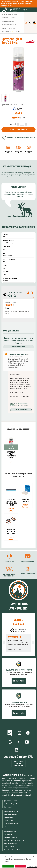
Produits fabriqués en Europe (14, 840)
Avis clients (7, 827)
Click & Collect (9, 821)
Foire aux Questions (11, 814)
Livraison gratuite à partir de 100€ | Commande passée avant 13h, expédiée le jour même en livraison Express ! (17, 4)
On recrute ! (8, 807)
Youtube (27, 742)
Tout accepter (8, 866)
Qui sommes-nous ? (10, 801)
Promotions (8, 834)
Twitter (19, 742)
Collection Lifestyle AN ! (12, 850)
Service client (9, 561)
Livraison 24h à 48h (18, 152)
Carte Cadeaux (9, 847)
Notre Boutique (9, 818)
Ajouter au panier (18, 130)
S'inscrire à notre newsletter (19, 764)
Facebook (28, 733)
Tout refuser (20, 866)
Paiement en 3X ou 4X (8, 152)
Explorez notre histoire (21, 795)
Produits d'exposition (11, 844)
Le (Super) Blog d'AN (11, 804)
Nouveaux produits (10, 837)
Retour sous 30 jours (28, 574)
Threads (10, 742)
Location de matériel (11, 824)
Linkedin (17, 750)
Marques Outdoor (10, 831)
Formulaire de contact (11, 811)
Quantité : (13, 124)
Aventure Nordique (13, 775)
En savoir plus (19, 681)
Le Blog (10, 733)
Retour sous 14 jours (29, 152)
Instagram (20, 733)
